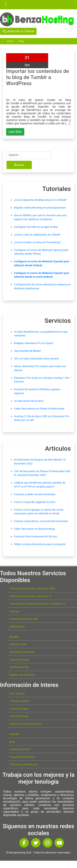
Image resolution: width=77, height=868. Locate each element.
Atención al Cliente (18, 31)
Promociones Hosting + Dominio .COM (32, 588)
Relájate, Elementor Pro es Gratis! (34, 343)
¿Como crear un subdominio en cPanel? (37, 235)
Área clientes (17, 694)
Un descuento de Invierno (29, 401)
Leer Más (15, 132)
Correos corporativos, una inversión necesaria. (41, 521)
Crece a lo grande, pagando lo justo (35, 502)
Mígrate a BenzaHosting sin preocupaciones (40, 208)
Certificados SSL (19, 667)
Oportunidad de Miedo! (27, 351)
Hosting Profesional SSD (24, 619)
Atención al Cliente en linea (25, 724)
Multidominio (17, 627)
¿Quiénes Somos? (20, 749)
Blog (21, 41)
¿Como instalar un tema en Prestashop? (38, 242)
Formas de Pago (19, 716)
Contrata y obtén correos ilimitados (35, 494)
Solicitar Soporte (19, 701)
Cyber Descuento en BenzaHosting (34, 529)
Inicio (10, 41)
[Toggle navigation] (6, 5)
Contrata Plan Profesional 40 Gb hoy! (36, 536)
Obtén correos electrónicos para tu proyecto (40, 544)
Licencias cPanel (19, 660)
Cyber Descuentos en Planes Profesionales (39, 409)
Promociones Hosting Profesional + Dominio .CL (38, 604)
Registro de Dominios (22, 675)
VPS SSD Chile (18, 644)
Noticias (14, 734)
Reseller (14, 637)
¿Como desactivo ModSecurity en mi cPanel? (40, 200)
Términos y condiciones (23, 764)
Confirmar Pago (19, 709)
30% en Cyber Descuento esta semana (36, 359)
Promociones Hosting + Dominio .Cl (30, 596)
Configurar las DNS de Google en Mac (36, 227)
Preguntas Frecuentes (22, 757)
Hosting (14, 611)
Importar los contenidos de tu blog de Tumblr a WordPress (38, 77)
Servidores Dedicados (22, 652)
